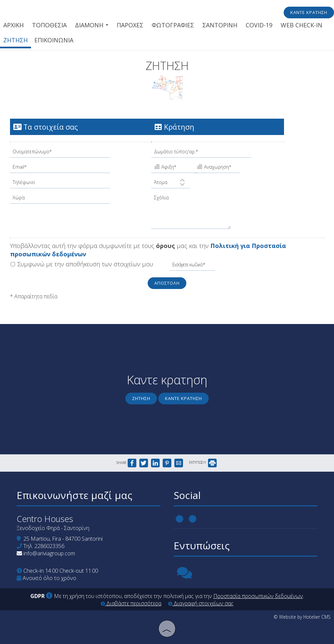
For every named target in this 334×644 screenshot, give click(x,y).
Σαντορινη (220, 25)
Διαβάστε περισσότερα (131, 603)
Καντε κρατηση (183, 398)
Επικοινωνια (54, 40)
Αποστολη (167, 283)
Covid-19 (259, 25)
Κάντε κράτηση (309, 12)
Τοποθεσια (49, 25)
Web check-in (301, 25)
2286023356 (49, 546)
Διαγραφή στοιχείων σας (201, 603)
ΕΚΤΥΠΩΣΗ (203, 462)
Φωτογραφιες (173, 25)
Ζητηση (15, 40)
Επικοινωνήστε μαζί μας (74, 495)
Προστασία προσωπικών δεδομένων (258, 596)
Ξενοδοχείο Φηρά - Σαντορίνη (53, 528)
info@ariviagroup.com (49, 553)
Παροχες (130, 25)
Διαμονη (92, 25)
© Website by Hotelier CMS (302, 617)
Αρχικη (13, 25)
